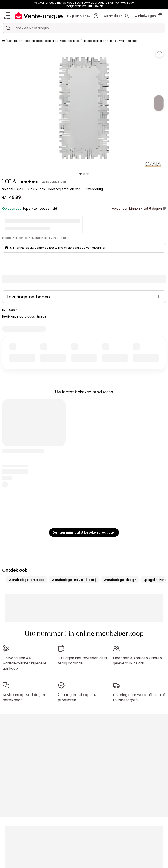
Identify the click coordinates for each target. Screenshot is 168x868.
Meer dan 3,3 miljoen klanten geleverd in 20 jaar (137, 661)
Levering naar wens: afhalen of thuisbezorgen (139, 697)
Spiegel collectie (93, 41)
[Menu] (8, 14)
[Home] (3, 41)
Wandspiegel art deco (26, 580)
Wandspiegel (128, 41)
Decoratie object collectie (39, 41)
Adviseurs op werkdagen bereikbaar (24, 697)
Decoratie (14, 41)
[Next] (159, 103)
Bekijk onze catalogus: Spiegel (25, 316)
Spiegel (112, 41)
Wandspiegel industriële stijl (74, 580)
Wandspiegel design (120, 580)
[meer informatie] (164, 209)
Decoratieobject (69, 41)
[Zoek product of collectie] (8, 28)
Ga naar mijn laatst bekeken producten (84, 532)
